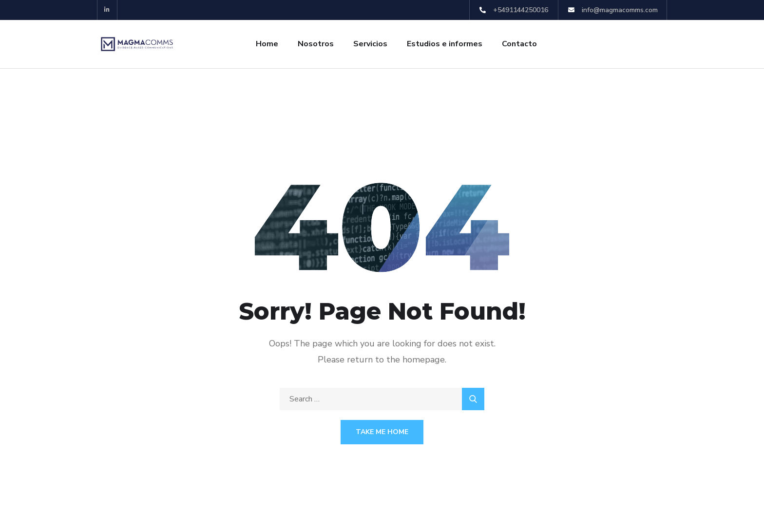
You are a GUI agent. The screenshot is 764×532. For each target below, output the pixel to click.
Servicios (370, 44)
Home (267, 44)
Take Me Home (382, 432)
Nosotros (316, 44)
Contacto (519, 44)
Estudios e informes (445, 44)
